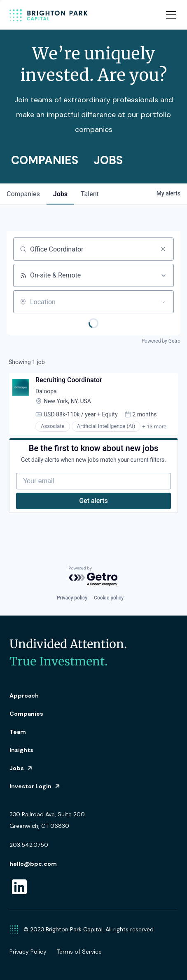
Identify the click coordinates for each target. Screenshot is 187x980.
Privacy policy (72, 598)
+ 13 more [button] (154, 427)
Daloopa (46, 391)
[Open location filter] (163, 302)
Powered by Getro (161, 341)
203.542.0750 (29, 845)
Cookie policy (109, 598)
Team (18, 732)
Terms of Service (79, 952)
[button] (169, 15)
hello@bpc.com (33, 864)
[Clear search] (163, 249)
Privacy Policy (28, 952)
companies (23, 194)
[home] (49, 15)
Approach (24, 696)
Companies (26, 714)
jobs (60, 194)
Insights (21, 750)
